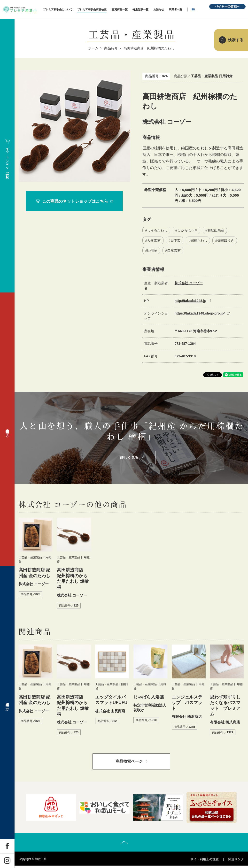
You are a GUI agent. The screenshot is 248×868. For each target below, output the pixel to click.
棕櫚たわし (199, 241)
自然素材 (174, 251)
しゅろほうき (187, 230)
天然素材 (154, 241)
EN (199, 10)
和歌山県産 (216, 230)
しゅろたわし (157, 230)
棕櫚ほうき (226, 241)
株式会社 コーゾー (189, 284)
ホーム (93, 48)
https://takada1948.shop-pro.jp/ (200, 314)
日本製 (176, 241)
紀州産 (152, 251)
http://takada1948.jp (190, 301)
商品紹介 (111, 48)
